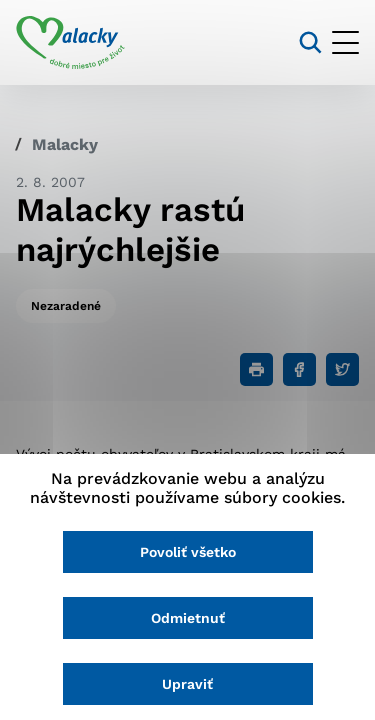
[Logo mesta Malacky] (70, 43)
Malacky (65, 144)
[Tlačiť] (256, 369)
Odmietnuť (188, 618)
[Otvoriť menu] (345, 42)
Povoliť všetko (188, 552)
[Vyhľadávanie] (310, 42)
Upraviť (187, 684)
